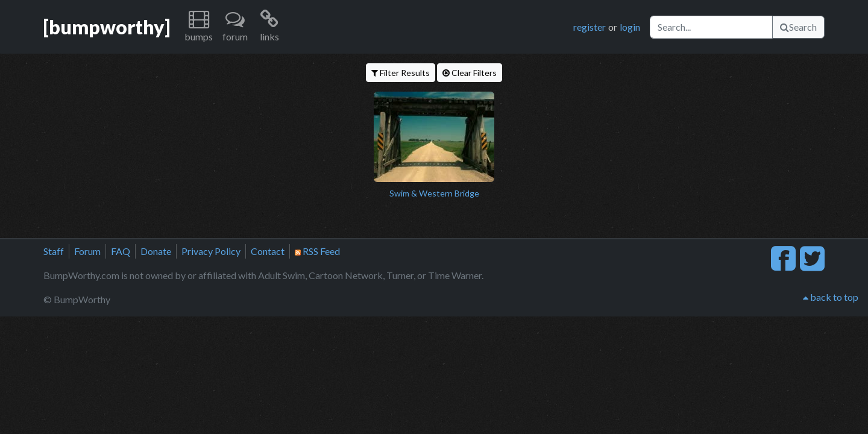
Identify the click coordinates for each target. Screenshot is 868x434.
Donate (156, 251)
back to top (831, 297)
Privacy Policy (211, 251)
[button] (199, 27)
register (590, 27)
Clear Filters (470, 73)
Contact (268, 251)
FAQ (121, 251)
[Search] (711, 27)
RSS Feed (317, 251)
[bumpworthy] (107, 27)
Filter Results (401, 73)
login (630, 27)
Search (798, 27)
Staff (54, 251)
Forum (87, 251)
